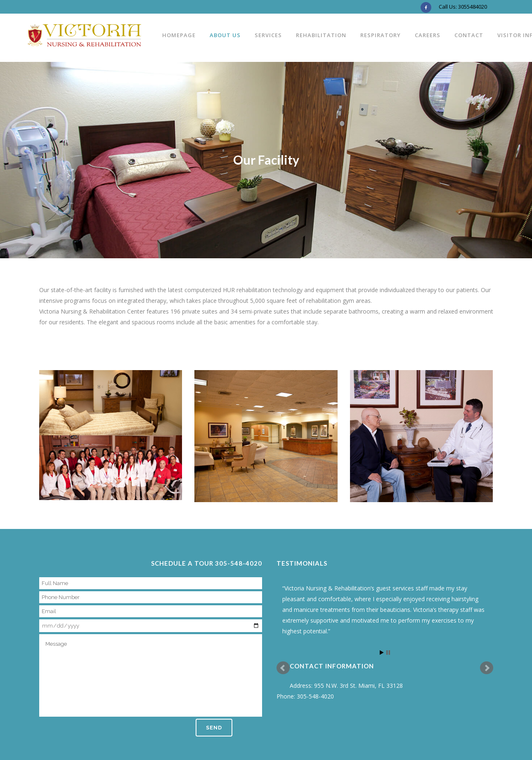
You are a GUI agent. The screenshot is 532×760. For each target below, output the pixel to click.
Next (487, 668)
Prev (283, 668)
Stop (388, 653)
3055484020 (473, 7)
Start (382, 653)
